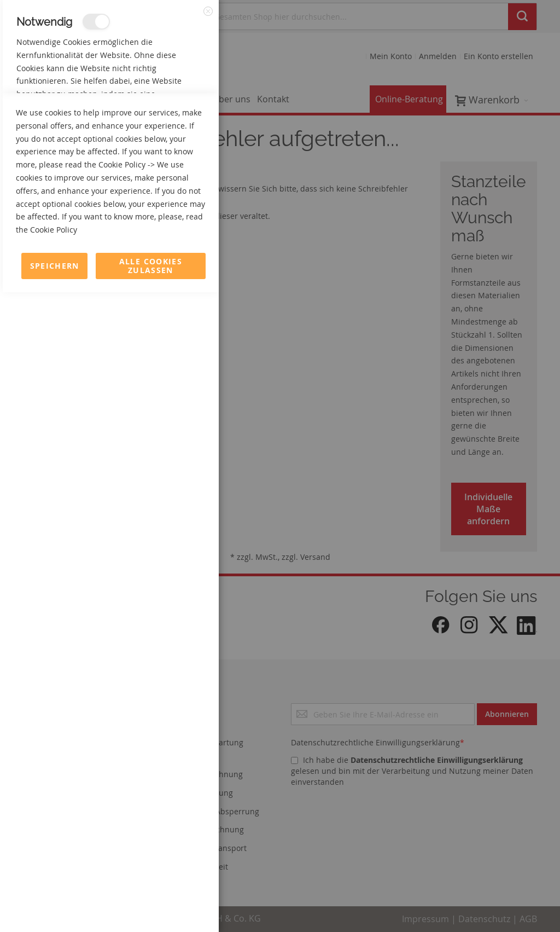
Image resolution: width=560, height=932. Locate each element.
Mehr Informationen (170, 118)
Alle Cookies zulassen (151, 905)
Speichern (55, 905)
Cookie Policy (122, 804)
